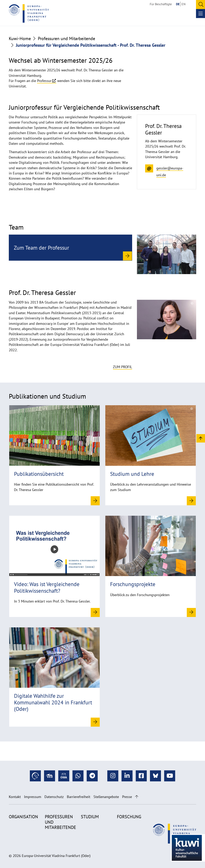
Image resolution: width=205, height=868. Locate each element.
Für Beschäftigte (161, 4)
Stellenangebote (106, 797)
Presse (127, 797)
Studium (90, 817)
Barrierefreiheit (79, 797)
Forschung (129, 817)
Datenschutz (54, 797)
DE (178, 4)
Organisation (23, 817)
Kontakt (15, 797)
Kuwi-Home (20, 38)
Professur (44, 81)
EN (184, 4)
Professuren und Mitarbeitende (66, 38)
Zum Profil (123, 367)
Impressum (33, 797)
